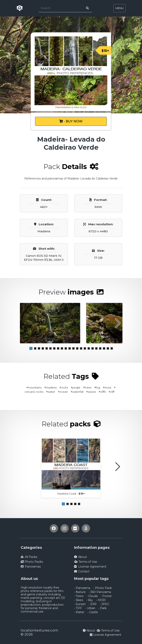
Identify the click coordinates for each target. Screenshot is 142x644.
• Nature (80, 592)
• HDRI (101, 600)
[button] (31, 348)
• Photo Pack (103, 588)
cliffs (103, 392)
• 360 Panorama (100, 592)
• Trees (79, 596)
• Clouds (92, 596)
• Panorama (82, 588)
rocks (64, 387)
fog (98, 387)
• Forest (106, 596)
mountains (35, 387)
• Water (79, 612)
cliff (112, 392)
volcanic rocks (34, 392)
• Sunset (80, 604)
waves (92, 392)
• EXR (93, 604)
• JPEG (104, 604)
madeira (51, 387)
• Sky (90, 600)
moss (108, 387)
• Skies (79, 600)
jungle (76, 387)
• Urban (90, 608)
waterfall (78, 392)
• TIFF (78, 608)
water (51, 392)
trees (88, 387)
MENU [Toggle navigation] (119, 8)
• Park (103, 608)
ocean (64, 392)
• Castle (93, 612)
